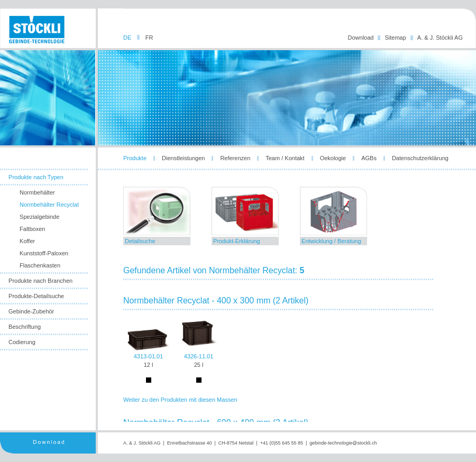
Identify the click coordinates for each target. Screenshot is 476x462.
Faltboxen (32, 229)
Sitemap (395, 38)
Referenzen (235, 158)
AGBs (369, 158)
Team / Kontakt (285, 158)
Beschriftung (25, 327)
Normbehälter (37, 192)
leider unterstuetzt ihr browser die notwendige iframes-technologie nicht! (287, 304)
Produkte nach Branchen (40, 281)
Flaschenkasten (40, 265)
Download (361, 38)
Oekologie (333, 158)
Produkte (135, 158)
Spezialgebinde (39, 217)
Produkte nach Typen (36, 177)
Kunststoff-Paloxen (44, 253)
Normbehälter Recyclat (49, 205)
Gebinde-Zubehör (31, 311)
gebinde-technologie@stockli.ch (343, 443)
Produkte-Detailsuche (36, 296)
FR (149, 38)
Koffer (27, 241)
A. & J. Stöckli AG (440, 38)
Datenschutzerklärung (420, 158)
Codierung (22, 342)
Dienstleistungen (183, 158)
